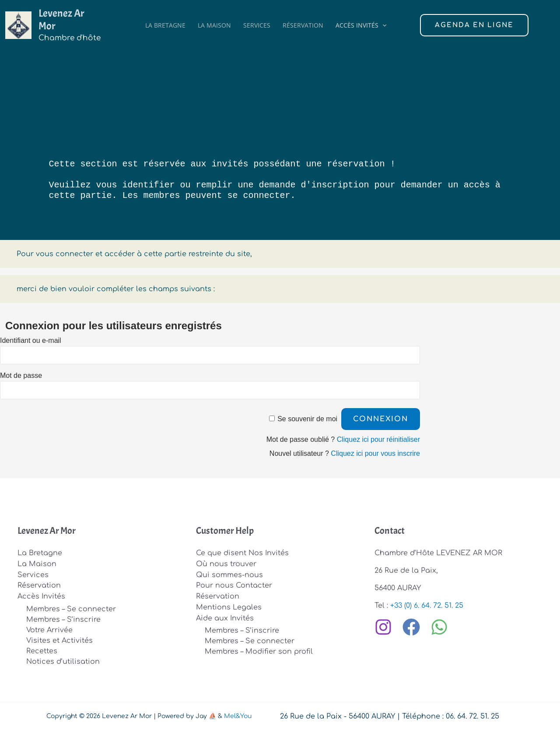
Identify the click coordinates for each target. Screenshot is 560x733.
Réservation (303, 21)
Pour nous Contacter (234, 585)
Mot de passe (21, 375)
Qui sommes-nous (229, 574)
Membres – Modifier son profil (259, 649)
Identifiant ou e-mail (31, 340)
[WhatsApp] (439, 627)
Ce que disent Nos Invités (242, 553)
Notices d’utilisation (63, 660)
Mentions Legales (229, 606)
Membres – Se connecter (71, 607)
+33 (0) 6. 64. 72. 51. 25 (427, 606)
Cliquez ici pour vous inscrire (375, 453)
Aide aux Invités (225, 616)
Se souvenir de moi (307, 419)
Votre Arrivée (49, 628)
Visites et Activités (59, 639)
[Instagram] (383, 627)
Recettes (42, 649)
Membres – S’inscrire (63, 618)
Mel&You (238, 714)
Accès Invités (361, 21)
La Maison (214, 21)
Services (257, 21)
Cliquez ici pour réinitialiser (378, 439)
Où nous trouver (226, 564)
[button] (382, 21)
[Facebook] (411, 627)
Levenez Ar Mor (70, 15)
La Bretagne (165, 21)
